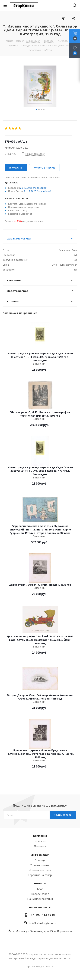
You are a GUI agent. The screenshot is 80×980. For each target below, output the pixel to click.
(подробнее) (40, 188)
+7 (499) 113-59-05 (43, 915)
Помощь (40, 860)
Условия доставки (40, 870)
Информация (40, 855)
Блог (40, 889)
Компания (40, 836)
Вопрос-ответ (40, 894)
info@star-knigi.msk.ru (43, 923)
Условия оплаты (40, 865)
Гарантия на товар (40, 875)
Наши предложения (40, 899)
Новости (40, 841)
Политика (40, 846)
